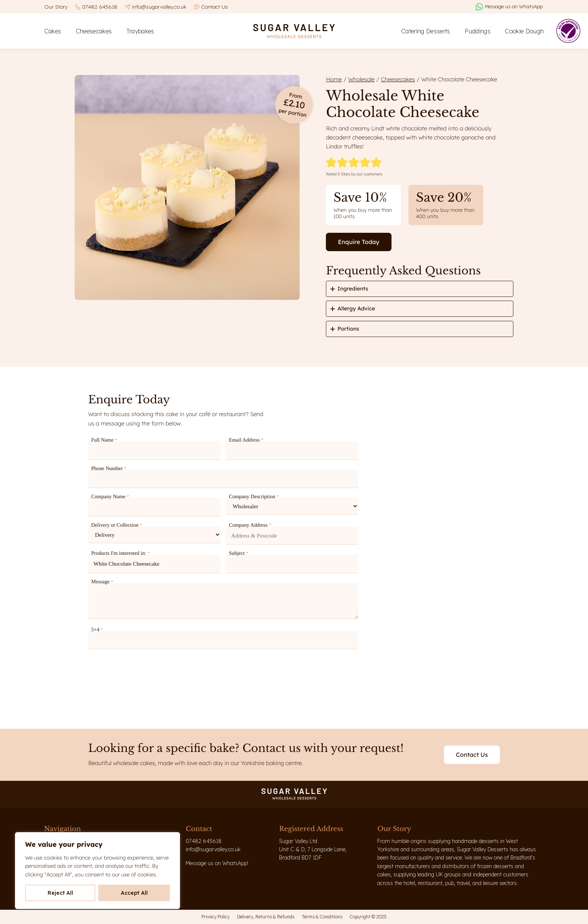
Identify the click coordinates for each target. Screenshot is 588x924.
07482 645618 (100, 7)
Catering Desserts (426, 31)
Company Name (110, 497)
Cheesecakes (94, 31)
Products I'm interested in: (121, 553)
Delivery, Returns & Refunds (266, 917)
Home (334, 79)
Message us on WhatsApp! (217, 863)
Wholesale (361, 79)
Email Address (246, 440)
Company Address (250, 525)
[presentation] (145, 674)
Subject (238, 553)
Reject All (60, 893)
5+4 (97, 630)
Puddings (478, 31)
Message (102, 582)
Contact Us (214, 7)
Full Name (104, 440)
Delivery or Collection (117, 525)
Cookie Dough (524, 31)
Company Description (254, 497)
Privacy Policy (215, 917)
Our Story (56, 7)
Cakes (53, 31)
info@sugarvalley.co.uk (159, 7)
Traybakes (140, 31)
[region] (97, 871)
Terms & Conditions (322, 917)
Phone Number (109, 469)
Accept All (134, 893)
